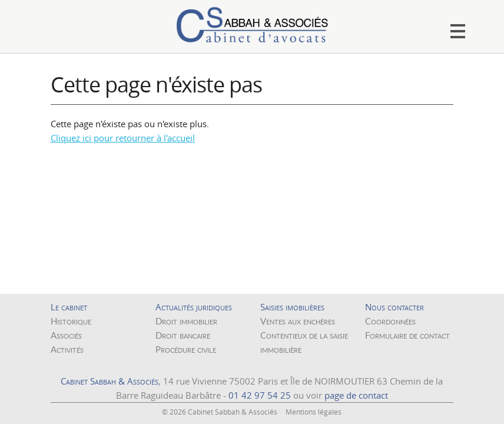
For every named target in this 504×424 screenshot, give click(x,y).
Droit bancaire (183, 335)
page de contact (356, 395)
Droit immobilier (186, 321)
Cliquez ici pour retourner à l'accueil (123, 138)
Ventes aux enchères (298, 321)
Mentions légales (314, 412)
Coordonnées (390, 321)
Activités (67, 349)
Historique (71, 321)
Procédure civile (186, 349)
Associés (66, 335)
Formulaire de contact (407, 335)
